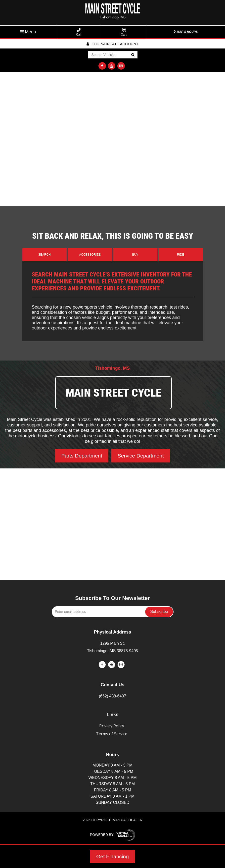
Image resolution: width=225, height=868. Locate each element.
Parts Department (82, 456)
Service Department (141, 456)
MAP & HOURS (186, 32)
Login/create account (112, 44)
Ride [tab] (181, 255)
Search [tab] (45, 255)
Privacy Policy (112, 726)
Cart (124, 32)
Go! (132, 55)
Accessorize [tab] (90, 255)
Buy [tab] (135, 255)
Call (79, 32)
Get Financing (112, 856)
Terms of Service (112, 734)
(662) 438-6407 (112, 696)
